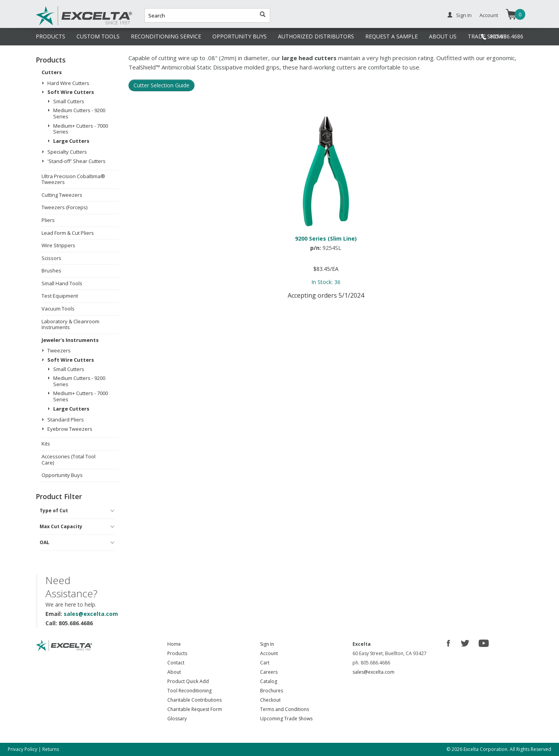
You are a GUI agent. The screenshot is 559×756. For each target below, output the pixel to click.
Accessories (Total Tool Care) (69, 459)
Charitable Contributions (194, 700)
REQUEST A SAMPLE (391, 36)
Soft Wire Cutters (71, 92)
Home (174, 644)
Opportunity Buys (62, 475)
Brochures (272, 691)
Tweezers (59, 350)
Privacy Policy (23, 749)
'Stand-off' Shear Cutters (76, 161)
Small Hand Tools (62, 283)
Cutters (52, 72)
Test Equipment (60, 296)
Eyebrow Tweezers (70, 429)
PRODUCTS (50, 36)
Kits (46, 444)
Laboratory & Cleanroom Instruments (70, 324)
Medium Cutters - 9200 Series (79, 113)
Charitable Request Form (195, 709)
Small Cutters (69, 101)
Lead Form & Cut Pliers (68, 233)
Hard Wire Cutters (68, 83)
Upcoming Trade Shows (286, 719)
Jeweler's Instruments (70, 340)
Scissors (51, 258)
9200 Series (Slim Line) (326, 238)
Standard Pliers (66, 420)
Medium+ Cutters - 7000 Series (81, 129)
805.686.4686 (507, 36)
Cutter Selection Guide (161, 85)
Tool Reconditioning (189, 691)
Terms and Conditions (285, 709)
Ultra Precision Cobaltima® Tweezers (73, 179)
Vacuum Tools (58, 309)
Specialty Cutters (67, 152)
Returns (51, 749)
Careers (269, 672)
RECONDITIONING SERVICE (166, 36)
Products (177, 653)
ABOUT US (443, 36)
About (174, 672)
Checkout (270, 700)
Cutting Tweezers (62, 195)
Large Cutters (71, 141)
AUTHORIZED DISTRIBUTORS (316, 36)
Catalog (269, 681)
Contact (176, 663)
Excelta (60, 24)
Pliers (48, 220)
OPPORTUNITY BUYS (240, 36)
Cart (265, 663)
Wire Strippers (58, 245)
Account (489, 15)
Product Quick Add (188, 681)
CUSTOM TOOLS (98, 36)
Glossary (177, 719)
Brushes (51, 270)
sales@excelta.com (91, 614)
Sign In (464, 15)
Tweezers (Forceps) (64, 207)
